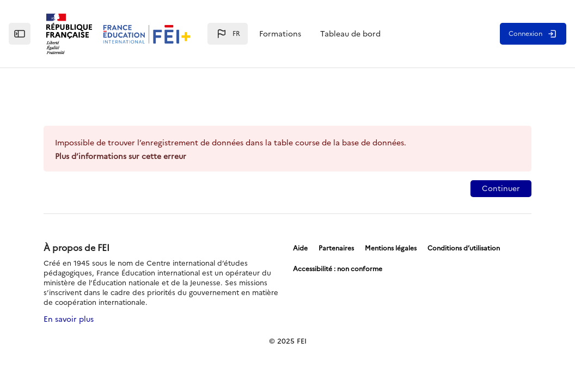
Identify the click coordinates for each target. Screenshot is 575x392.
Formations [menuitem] (280, 34)
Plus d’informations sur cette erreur (121, 157)
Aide (300, 248)
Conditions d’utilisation (464, 248)
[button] (228, 34)
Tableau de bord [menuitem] (350, 34)
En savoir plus (69, 319)
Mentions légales (391, 248)
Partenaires (336, 248)
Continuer (501, 189)
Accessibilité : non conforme (338, 269)
